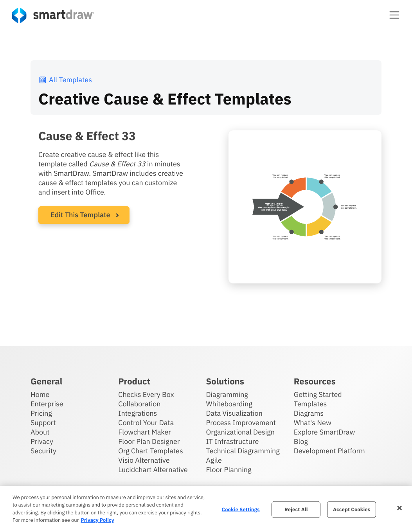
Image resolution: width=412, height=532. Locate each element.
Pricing (41, 413)
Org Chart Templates (151, 451)
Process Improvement (241, 423)
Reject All (296, 509)
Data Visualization (234, 413)
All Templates (65, 80)
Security (43, 451)
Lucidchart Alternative (153, 470)
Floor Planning (229, 470)
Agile (214, 460)
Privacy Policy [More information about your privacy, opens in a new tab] (97, 520)
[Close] (399, 508)
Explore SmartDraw (324, 432)
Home (40, 394)
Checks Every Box (146, 394)
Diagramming (227, 394)
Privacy (42, 441)
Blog (301, 441)
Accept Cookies (352, 509)
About (40, 432)
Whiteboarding (229, 404)
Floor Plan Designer (149, 441)
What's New (313, 423)
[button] (394, 15)
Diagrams (309, 413)
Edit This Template (80, 215)
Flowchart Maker (145, 432)
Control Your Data (146, 423)
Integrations (138, 413)
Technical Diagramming (243, 451)
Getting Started (318, 394)
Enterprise (47, 404)
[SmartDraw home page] (53, 15)
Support (43, 423)
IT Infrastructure (233, 441)
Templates (310, 404)
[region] (206, 509)
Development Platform (329, 451)
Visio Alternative (144, 460)
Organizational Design (241, 432)
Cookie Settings (241, 509)
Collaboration (139, 404)
